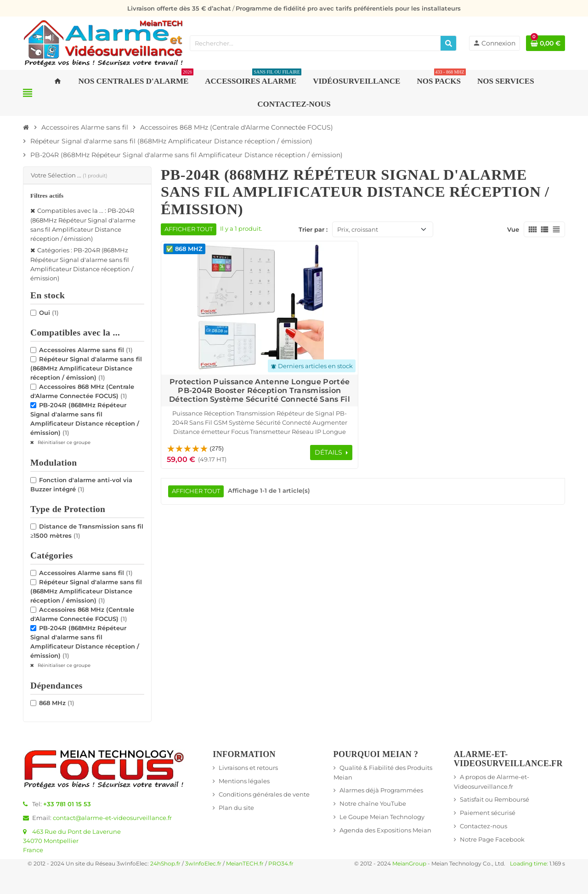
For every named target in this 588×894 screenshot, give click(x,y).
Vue (513, 229)
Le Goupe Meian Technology (382, 817)
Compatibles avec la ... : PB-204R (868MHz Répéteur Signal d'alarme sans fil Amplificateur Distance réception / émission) (83, 225)
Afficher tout (189, 229)
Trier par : (313, 229)
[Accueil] (26, 127)
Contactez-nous (483, 826)
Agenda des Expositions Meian (385, 830)
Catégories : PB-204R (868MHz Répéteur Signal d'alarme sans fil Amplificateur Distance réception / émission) (82, 264)
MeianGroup (409, 864)
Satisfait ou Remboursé (495, 799)
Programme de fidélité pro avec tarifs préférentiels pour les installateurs (348, 8)
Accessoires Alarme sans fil (86, 350)
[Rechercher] (448, 43)
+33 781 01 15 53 (67, 804)
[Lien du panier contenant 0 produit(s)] (546, 43)
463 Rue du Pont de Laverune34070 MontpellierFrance (72, 841)
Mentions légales (244, 781)
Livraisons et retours (248, 768)
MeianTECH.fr (245, 864)
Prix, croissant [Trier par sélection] (358, 229)
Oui (49, 313)
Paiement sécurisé (488, 813)
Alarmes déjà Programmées (381, 790)
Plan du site (236, 808)
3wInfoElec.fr (203, 864)
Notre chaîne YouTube (373, 803)
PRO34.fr (281, 864)
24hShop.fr (165, 864)
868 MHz (57, 703)
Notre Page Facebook (492, 839)
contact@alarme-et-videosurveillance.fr (112, 818)
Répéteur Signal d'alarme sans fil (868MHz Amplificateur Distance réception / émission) (86, 368)
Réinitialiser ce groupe (63, 442)
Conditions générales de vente (264, 794)
